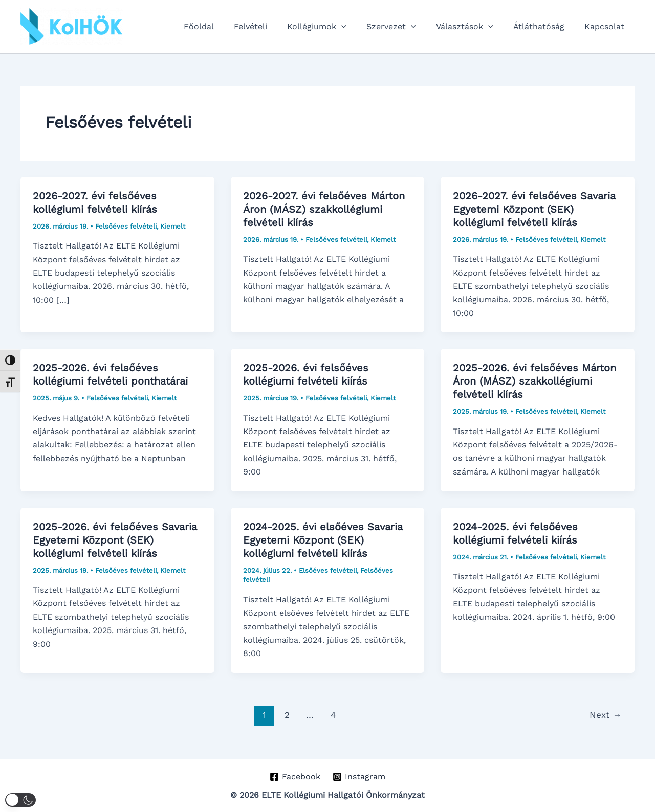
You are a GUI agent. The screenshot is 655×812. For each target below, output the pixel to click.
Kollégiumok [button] (334, 27)
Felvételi (271, 26)
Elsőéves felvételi (328, 570)
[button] (358, 27)
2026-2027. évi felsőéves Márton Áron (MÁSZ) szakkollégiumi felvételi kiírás (324, 209)
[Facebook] (295, 777)
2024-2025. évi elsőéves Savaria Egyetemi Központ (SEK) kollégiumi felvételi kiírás (323, 540)
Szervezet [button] (405, 27)
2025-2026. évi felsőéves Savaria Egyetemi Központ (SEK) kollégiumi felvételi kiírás (115, 540)
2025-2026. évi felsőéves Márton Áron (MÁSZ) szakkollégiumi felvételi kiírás (534, 381)
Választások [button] (474, 27)
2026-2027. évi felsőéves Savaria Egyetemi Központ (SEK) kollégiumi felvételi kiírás (534, 209)
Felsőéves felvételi (126, 226)
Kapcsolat (606, 26)
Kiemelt (173, 226)
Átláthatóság (544, 26)
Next (605, 715)
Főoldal (223, 26)
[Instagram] (359, 777)
